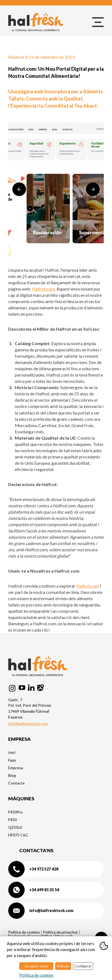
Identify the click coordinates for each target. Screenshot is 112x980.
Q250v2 (15, 827)
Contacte (16, 783)
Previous (19, 189)
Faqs (12, 760)
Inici (12, 752)
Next (93, 189)
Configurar (83, 966)
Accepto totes (36, 966)
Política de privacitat (60, 932)
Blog (12, 775)
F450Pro (15, 812)
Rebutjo (63, 966)
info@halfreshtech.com (28, 723)
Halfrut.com (43, 289)
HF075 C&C (18, 835)
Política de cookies (24, 932)
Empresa (16, 768)
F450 (12, 820)
